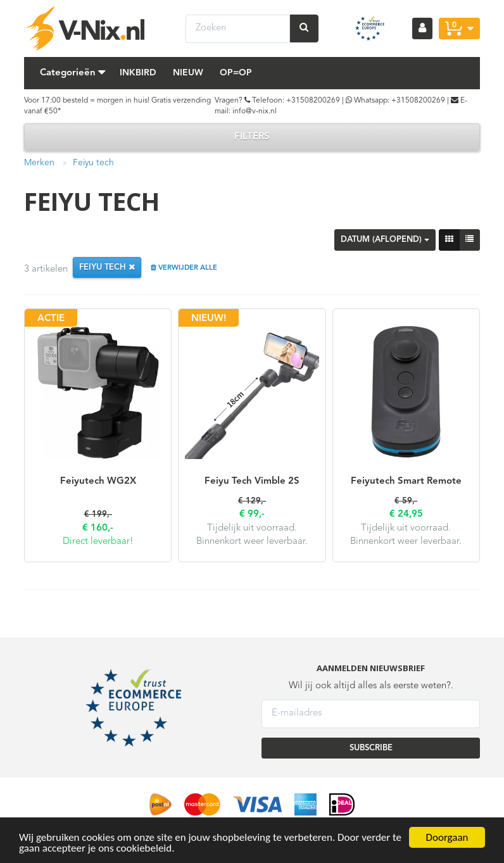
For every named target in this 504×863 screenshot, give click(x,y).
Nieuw (188, 73)
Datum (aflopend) (385, 240)
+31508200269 (313, 101)
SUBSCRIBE (371, 748)
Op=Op (236, 73)
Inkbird (138, 73)
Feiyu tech (93, 163)
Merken (39, 163)
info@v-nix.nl (255, 111)
